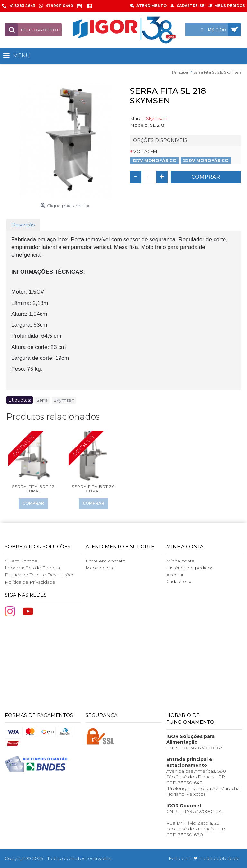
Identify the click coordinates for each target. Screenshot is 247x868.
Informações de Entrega (32, 568)
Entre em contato (106, 561)
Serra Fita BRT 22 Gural (33, 489)
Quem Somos (21, 561)
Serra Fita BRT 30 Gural (93, 489)
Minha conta (180, 561)
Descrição (23, 225)
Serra (42, 400)
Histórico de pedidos (190, 568)
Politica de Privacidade (30, 582)
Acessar (175, 575)
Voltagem (145, 151)
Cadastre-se (179, 581)
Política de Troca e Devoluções (40, 575)
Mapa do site (100, 568)
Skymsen (156, 118)
